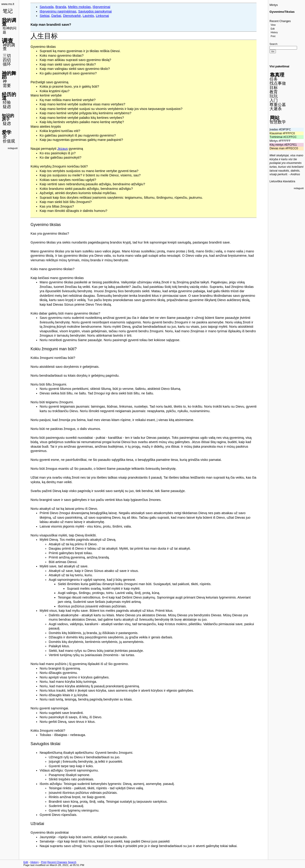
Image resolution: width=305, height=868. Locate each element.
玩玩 (274, 96)
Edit (273, 29)
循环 (7, 64)
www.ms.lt (8, 4)
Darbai (56, 16)
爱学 (7, 132)
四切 (7, 60)
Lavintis (88, 16)
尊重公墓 (278, 105)
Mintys (274, 5)
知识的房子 (8, 118)
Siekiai (44, 16)
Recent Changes (280, 21)
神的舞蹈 (9, 75)
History (274, 32)
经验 (7, 102)
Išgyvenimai (101, 7)
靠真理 (277, 75)
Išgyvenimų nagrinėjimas (58, 11)
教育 (274, 92)
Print (273, 36)
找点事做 (278, 83)
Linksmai (102, 16)
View (273, 25)
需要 (7, 86)
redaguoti (13, 148)
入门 (274, 100)
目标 (274, 88)
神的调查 (9, 47)
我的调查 (9, 22)
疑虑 (7, 107)
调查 (8, 41)
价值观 (9, 141)
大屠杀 (276, 109)
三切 (7, 56)
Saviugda (47, 7)
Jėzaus (63, 149)
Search (273, 44)
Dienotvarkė (72, 16)
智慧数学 (278, 122)
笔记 (8, 11)
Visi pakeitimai (279, 66)
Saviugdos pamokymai (95, 11)
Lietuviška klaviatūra (282, 181)
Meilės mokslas (79, 7)
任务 (274, 79)
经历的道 (9, 96)
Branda (61, 7)
